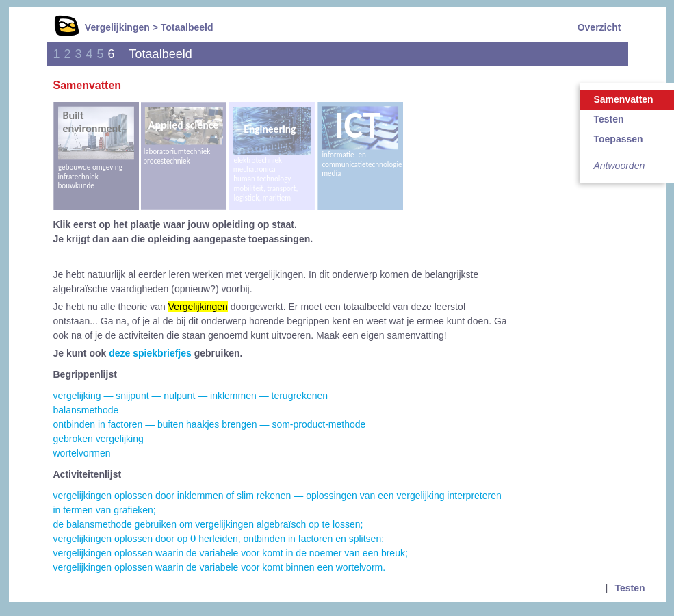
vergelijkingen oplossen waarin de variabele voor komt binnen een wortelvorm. (220, 567)
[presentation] (193, 539)
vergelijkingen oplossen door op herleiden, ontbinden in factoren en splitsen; (219, 539)
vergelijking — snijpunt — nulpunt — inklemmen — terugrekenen (191, 396)
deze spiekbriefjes (150, 353)
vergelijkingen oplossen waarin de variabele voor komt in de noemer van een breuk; (231, 553)
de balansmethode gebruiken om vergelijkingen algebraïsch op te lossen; (208, 524)
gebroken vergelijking (99, 439)
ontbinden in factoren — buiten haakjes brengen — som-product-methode (210, 424)
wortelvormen (82, 453)
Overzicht (599, 27)
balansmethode (86, 410)
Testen (630, 588)
